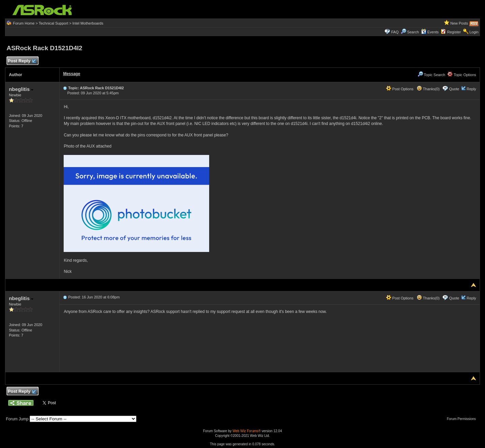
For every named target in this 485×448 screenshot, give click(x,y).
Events (430, 32)
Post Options (400, 89)
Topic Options (462, 75)
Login (474, 32)
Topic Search (431, 75)
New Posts (459, 23)
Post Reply (22, 61)
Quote (454, 89)
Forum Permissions (463, 419)
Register (454, 32)
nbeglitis (21, 89)
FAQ (395, 32)
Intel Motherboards (88, 23)
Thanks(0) (428, 89)
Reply (471, 89)
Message (72, 74)
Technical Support (53, 23)
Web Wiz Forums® (247, 431)
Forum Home (24, 23)
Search (413, 32)
